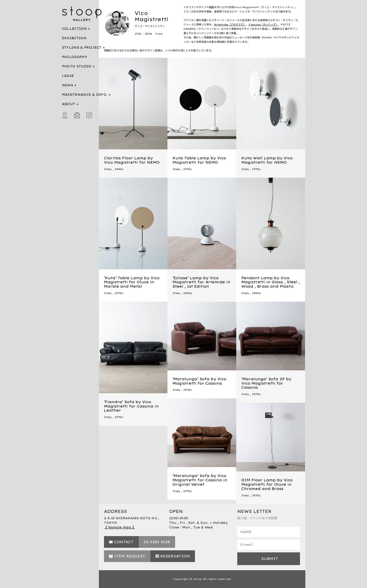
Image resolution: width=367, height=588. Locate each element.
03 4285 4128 (157, 542)
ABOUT (69, 104)
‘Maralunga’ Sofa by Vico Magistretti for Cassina (199, 381)
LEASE (68, 76)
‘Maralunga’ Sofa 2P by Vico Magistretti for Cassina (266, 383)
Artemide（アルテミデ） (230, 25)
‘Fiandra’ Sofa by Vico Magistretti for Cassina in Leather (131, 406)
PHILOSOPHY (75, 57)
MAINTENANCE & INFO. (85, 95)
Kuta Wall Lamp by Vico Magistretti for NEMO (267, 160)
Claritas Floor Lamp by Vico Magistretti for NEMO (132, 160)
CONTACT (124, 542)
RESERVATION (175, 556)
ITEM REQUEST (130, 556)
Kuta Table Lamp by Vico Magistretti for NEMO (199, 160)
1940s (119, 169)
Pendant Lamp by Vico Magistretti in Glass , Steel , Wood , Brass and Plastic (271, 282)
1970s (187, 169)
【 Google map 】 (120, 527)
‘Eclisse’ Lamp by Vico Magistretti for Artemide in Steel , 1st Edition (201, 282)
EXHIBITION (74, 38)
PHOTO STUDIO (77, 66)
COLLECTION (75, 29)
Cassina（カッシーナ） (263, 25)
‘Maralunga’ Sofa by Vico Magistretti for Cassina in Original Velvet (200, 480)
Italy (108, 169)
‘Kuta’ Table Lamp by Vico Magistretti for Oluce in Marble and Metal (132, 282)
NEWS (68, 85)
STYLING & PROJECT (82, 47)
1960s (188, 293)
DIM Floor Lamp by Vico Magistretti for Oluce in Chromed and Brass (267, 484)
